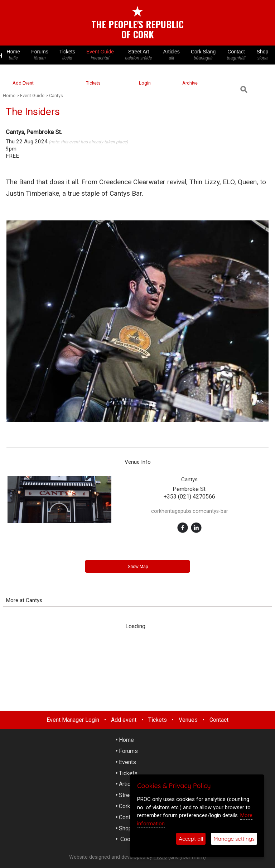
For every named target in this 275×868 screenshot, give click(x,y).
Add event (124, 720)
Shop (262, 55)
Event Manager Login (73, 720)
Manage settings (234, 839)
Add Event (23, 83)
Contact (236, 55)
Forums (40, 55)
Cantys (56, 96)
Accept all (191, 839)
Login (145, 83)
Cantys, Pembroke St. (34, 132)
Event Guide (100, 55)
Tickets (67, 55)
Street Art (139, 55)
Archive (190, 83)
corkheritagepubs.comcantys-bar (190, 511)
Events (127, 762)
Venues (188, 720)
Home (13, 55)
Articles (171, 55)
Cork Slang (203, 55)
